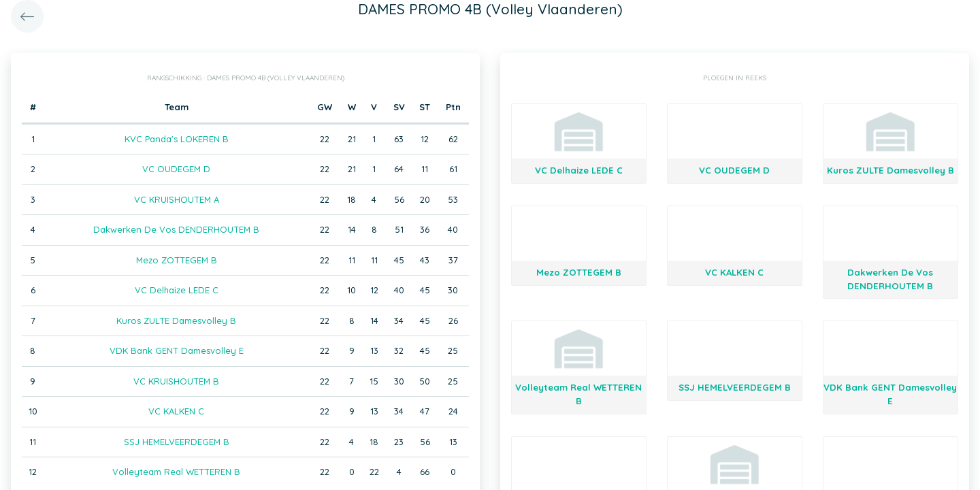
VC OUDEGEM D (176, 169)
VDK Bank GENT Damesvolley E (177, 350)
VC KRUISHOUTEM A (177, 199)
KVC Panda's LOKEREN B (177, 139)
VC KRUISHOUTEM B (176, 381)
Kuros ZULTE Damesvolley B (176, 321)
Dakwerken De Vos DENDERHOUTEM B (176, 229)
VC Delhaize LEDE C (177, 290)
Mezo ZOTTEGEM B (177, 260)
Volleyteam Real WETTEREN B (176, 472)
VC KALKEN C (176, 411)
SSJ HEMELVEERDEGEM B (177, 442)
